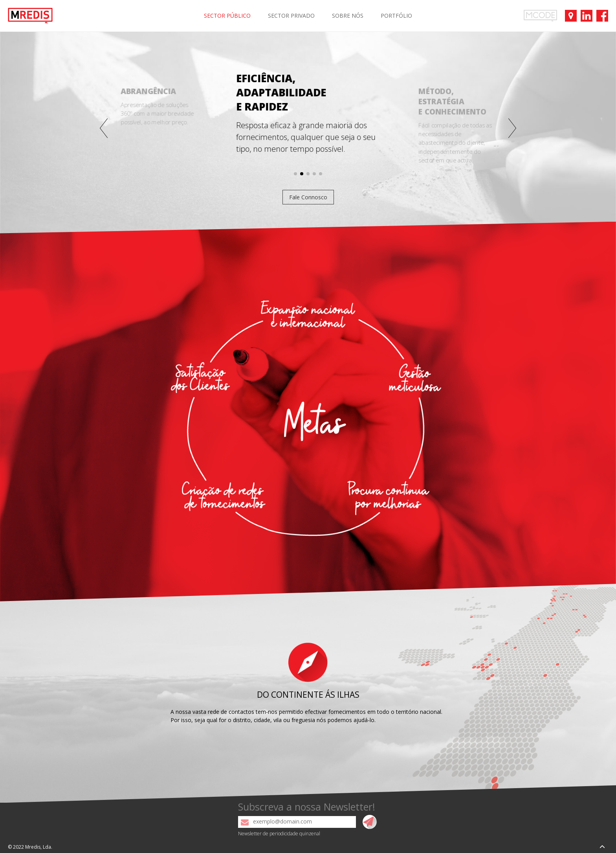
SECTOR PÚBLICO (227, 16)
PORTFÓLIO (396, 16)
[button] (104, 128)
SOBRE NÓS (348, 16)
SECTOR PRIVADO (291, 16)
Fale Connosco (308, 197)
